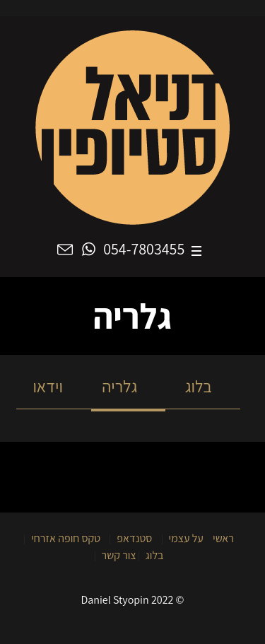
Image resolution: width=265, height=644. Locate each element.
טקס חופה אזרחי (66, 538)
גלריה (129, 386)
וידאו (54, 386)
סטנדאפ (134, 538)
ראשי (223, 538)
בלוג (203, 386)
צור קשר (119, 555)
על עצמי (186, 538)
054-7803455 (144, 250)
